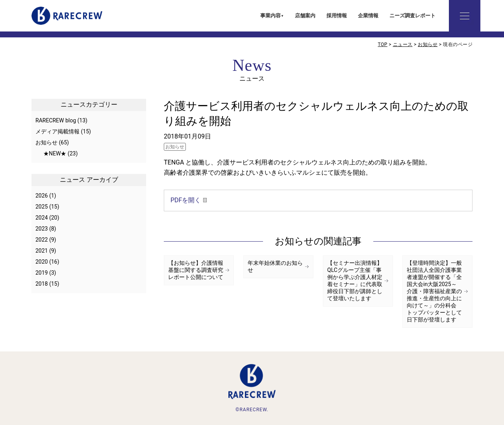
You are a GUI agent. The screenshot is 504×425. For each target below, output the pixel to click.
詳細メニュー (465, 16)
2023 (42, 229)
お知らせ (175, 147)
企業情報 (368, 16)
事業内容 (271, 16)
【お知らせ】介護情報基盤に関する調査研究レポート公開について (196, 270)
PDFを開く (186, 200)
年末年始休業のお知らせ (275, 266)
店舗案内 (305, 16)
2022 (42, 240)
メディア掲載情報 (57, 131)
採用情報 (337, 16)
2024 (42, 218)
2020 (42, 262)
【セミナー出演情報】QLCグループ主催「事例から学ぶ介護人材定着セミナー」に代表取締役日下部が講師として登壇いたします (355, 281)
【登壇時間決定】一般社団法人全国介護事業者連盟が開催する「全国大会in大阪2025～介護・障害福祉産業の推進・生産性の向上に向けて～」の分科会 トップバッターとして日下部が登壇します (434, 291)
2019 (42, 273)
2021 (42, 251)
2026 (42, 196)
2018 (42, 284)
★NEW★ (55, 153)
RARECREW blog (56, 120)
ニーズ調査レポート (412, 16)
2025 (42, 207)
